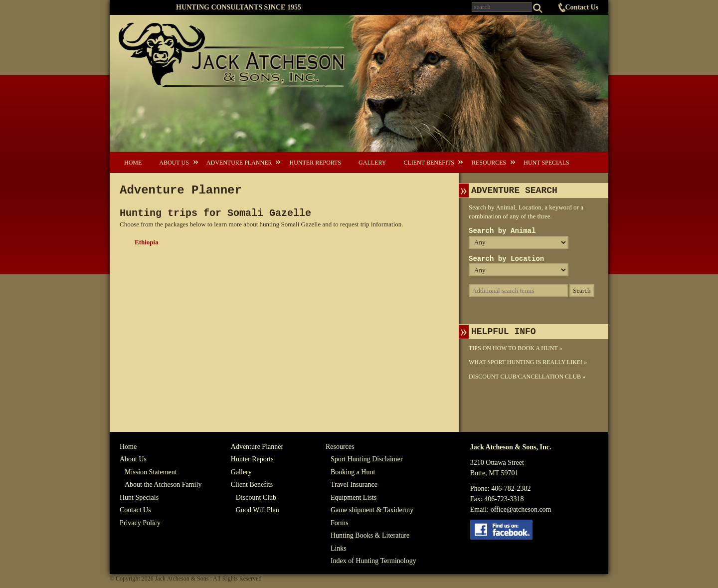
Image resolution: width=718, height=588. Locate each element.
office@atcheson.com (521, 509)
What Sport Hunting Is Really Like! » (528, 362)
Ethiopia (147, 242)
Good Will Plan (258, 510)
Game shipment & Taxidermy (372, 510)
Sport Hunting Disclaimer (367, 459)
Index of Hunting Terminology (373, 561)
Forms (340, 523)
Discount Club (256, 497)
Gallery (372, 163)
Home (133, 163)
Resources (489, 163)
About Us (174, 163)
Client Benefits (429, 163)
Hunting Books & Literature (370, 535)
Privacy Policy (140, 523)
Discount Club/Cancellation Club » (527, 377)
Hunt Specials (546, 163)
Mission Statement (151, 472)
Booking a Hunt (353, 472)
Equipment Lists (354, 497)
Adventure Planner (239, 163)
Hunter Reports (315, 163)
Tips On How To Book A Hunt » (515, 348)
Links (339, 548)
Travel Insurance (354, 485)
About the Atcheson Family (163, 485)
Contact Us (582, 7)
